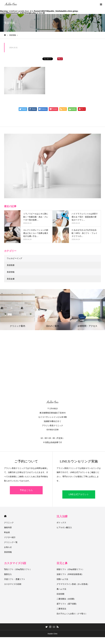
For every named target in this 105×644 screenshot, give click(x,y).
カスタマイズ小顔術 (13, 584)
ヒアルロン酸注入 (64, 527)
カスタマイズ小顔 (15, 563)
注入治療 (62, 516)
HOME (5, 516)
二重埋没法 (61, 609)
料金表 (7, 532)
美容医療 (11, 265)
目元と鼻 (62, 563)
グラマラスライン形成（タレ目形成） (73, 584)
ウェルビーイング (14, 258)
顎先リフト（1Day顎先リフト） (18, 569)
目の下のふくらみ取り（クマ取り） (72, 614)
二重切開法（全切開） (66, 599)
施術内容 (8, 527)
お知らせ (8, 547)
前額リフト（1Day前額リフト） (70, 569)
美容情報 (11, 272)
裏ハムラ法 (61, 589)
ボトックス (61, 523)
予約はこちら (26, 490)
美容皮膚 (11, 279)
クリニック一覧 (11, 542)
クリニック (9, 523)
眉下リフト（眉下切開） (67, 604)
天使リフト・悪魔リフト (15, 579)
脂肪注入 (8, 574)
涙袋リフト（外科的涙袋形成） (70, 574)
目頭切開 (60, 594)
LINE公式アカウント (79, 494)
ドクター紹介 (10, 537)
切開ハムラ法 (62, 579)
